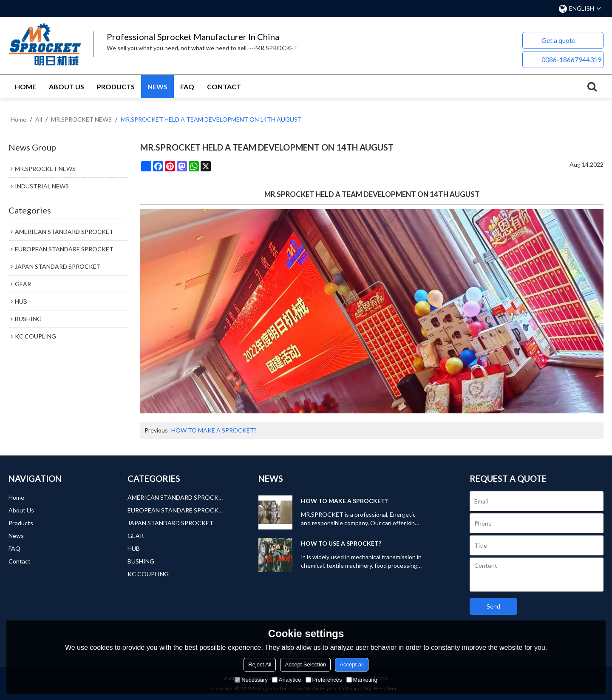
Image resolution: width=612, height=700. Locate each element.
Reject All (260, 664)
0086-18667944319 (571, 59)
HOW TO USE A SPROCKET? (341, 543)
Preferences (324, 680)
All (39, 119)
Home (25, 87)
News (157, 87)
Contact (224, 87)
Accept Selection (305, 664)
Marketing (362, 680)
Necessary (251, 680)
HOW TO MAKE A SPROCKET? (214, 430)
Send (493, 606)
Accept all (351, 664)
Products (116, 87)
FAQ (187, 87)
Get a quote (558, 40)
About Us (67, 87)
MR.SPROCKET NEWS (81, 119)
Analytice (287, 680)
